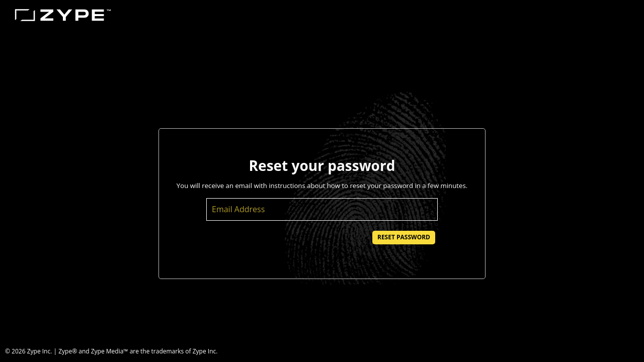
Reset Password (404, 237)
